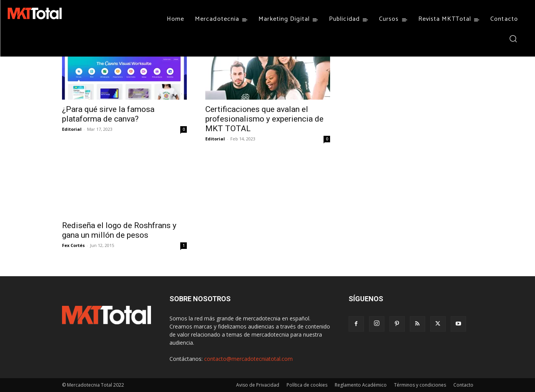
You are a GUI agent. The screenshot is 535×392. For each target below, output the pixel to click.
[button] (513, 38)
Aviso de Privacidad (258, 385)
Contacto (463, 385)
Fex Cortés (73, 245)
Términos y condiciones (420, 385)
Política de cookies (307, 385)
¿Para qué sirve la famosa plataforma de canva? (108, 114)
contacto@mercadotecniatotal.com (248, 359)
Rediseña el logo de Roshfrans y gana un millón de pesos (119, 230)
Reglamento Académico (361, 385)
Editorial (72, 129)
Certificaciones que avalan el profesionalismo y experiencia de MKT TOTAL (264, 119)
